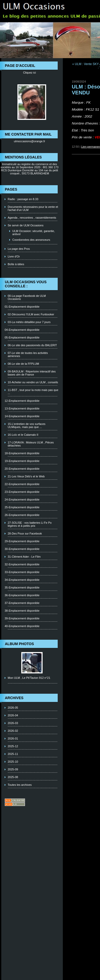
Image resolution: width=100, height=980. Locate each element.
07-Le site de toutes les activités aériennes (28, 354)
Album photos (19, 644)
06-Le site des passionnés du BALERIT (32, 345)
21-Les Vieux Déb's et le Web (26, 476)
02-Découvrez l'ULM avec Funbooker (31, 314)
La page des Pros (19, 249)
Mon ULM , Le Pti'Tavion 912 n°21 (29, 678)
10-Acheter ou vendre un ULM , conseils (33, 382)
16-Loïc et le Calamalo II (23, 435)
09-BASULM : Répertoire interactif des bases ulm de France (32, 373)
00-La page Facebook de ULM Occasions (27, 297)
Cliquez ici (29, 73)
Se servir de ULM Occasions (26, 225)
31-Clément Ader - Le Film (24, 557)
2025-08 (13, 777)
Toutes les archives (20, 785)
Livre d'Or (14, 256)
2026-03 (13, 723)
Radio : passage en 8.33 (23, 199)
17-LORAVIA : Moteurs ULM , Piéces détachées (31, 444)
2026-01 (13, 738)
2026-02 (13, 731)
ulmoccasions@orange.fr (29, 141)
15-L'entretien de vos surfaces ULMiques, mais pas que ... (27, 425)
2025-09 (13, 769)
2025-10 (13, 762)
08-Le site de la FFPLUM (23, 364)
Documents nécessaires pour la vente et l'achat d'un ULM (33, 208)
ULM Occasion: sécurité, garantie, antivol (34, 233)
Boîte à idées (16, 264)
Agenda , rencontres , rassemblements (32, 218)
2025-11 (13, 754)
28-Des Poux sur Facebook (25, 533)
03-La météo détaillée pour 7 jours (29, 322)
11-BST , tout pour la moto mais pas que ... (33, 391)
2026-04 (13, 715)
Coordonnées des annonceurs (31, 240)
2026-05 (13, 708)
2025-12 (13, 746)
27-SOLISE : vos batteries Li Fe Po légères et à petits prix (30, 524)
